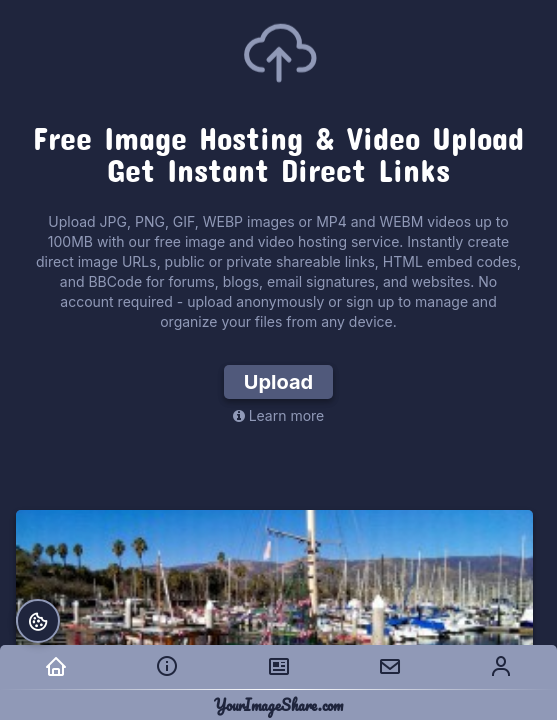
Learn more (279, 415)
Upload (278, 382)
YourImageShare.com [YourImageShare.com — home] (278, 705)
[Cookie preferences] (38, 621)
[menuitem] (56, 667)
